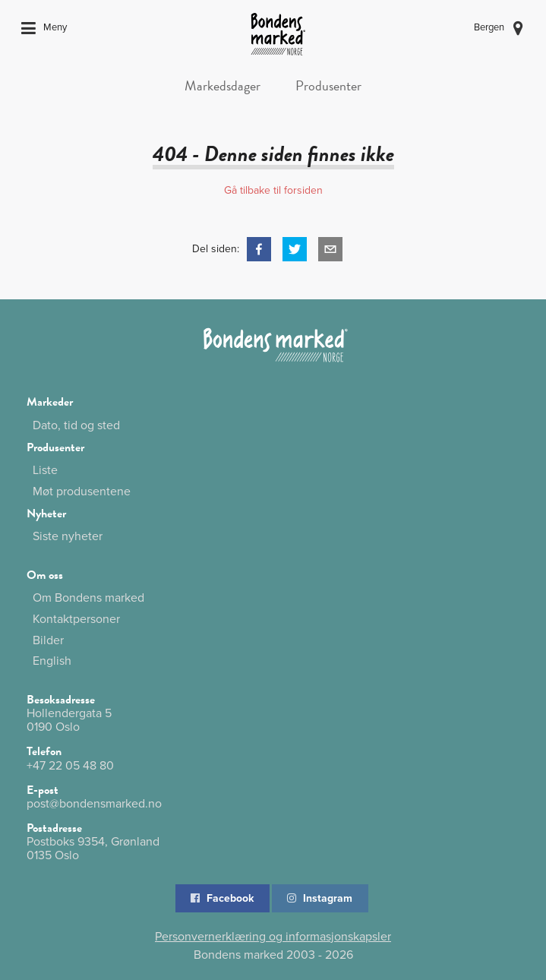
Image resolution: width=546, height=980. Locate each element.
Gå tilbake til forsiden (273, 190)
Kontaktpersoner (76, 619)
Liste (45, 470)
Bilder (48, 640)
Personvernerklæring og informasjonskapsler (273, 937)
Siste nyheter (68, 536)
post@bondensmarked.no (94, 804)
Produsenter (328, 85)
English (52, 661)
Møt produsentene (82, 492)
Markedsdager (223, 85)
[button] (259, 249)
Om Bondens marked (88, 598)
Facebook (221, 898)
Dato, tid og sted (76, 425)
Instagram (319, 898)
